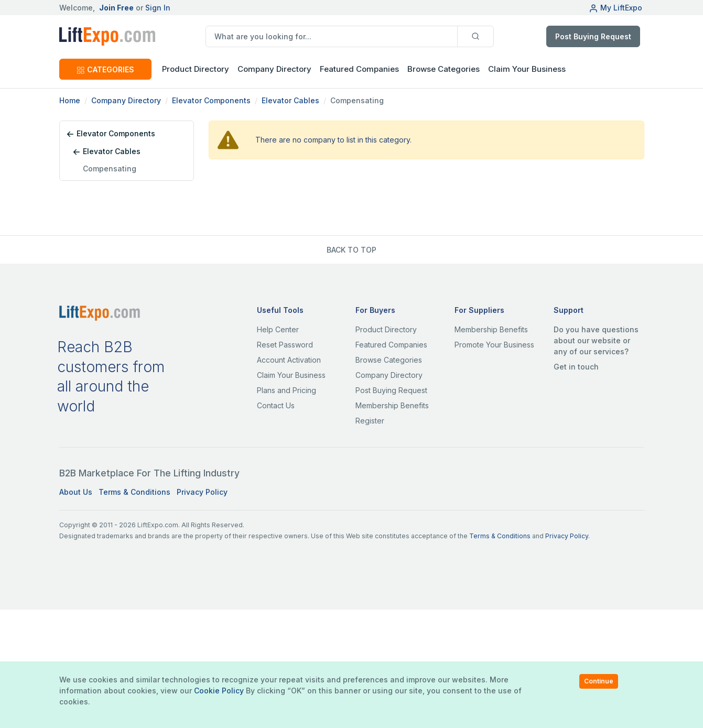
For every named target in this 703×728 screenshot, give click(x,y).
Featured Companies (359, 69)
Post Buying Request (593, 36)
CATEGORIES (105, 69)
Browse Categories (444, 69)
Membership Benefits (392, 405)
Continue (599, 681)
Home (70, 100)
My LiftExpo (615, 8)
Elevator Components (211, 100)
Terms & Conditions (134, 492)
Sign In (158, 8)
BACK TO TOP (351, 250)
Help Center (278, 329)
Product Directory (386, 329)
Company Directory (274, 69)
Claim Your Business (527, 69)
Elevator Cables (290, 100)
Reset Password (285, 345)
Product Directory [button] (196, 69)
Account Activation (289, 360)
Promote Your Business (494, 345)
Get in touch (576, 367)
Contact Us (276, 405)
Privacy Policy (202, 492)
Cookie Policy (219, 691)
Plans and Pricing (286, 390)
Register (370, 421)
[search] (332, 36)
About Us (76, 492)
